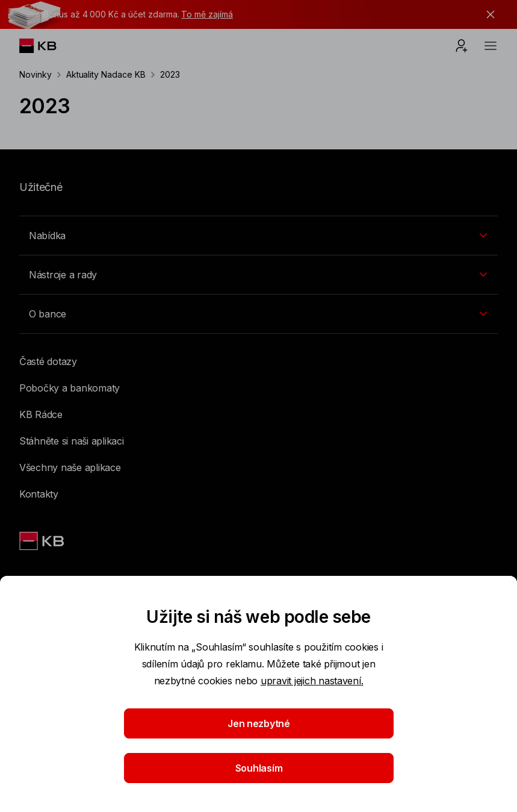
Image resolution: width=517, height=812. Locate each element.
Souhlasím (258, 768)
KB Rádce (41, 414)
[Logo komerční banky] (47, 46)
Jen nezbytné (259, 723)
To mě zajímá (207, 14)
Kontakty (39, 494)
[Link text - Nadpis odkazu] (43, 541)
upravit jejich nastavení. (312, 681)
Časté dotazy (48, 361)
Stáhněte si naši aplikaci (72, 441)
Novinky (36, 74)
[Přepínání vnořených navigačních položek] (258, 236)
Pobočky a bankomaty (70, 388)
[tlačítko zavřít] (488, 14)
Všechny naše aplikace (70, 467)
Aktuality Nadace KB (106, 74)
